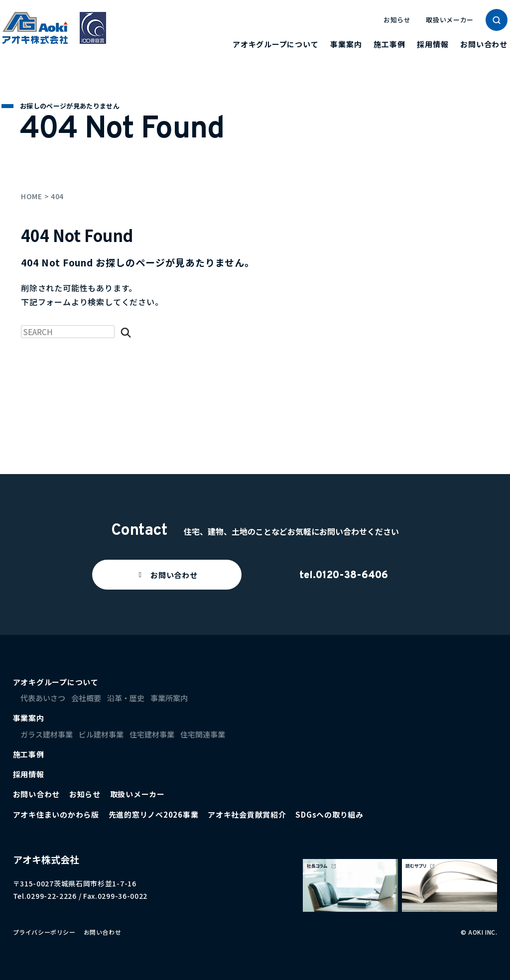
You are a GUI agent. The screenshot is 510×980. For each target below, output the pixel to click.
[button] (167, 575)
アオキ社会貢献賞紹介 (247, 814)
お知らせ (397, 20)
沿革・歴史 (126, 698)
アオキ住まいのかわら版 (56, 814)
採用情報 (433, 44)
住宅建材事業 (152, 734)
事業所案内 (169, 698)
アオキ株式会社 (46, 859)
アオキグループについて (275, 44)
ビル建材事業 (101, 734)
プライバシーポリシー (44, 932)
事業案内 (346, 44)
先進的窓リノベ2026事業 (154, 814)
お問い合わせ (484, 44)
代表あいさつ (43, 698)
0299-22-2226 (51, 896)
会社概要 (86, 698)
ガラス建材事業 (47, 734)
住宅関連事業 (203, 734)
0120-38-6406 (352, 576)
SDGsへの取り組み (329, 814)
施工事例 (389, 44)
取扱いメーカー (450, 20)
